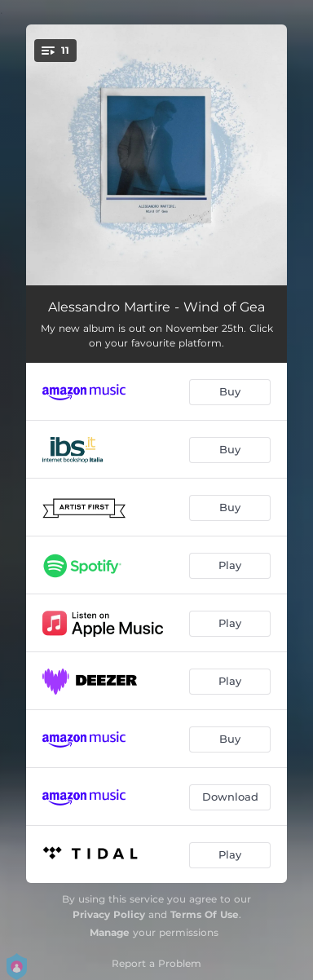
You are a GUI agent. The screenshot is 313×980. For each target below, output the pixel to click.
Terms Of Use (205, 914)
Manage (110, 932)
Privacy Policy (109, 914)
